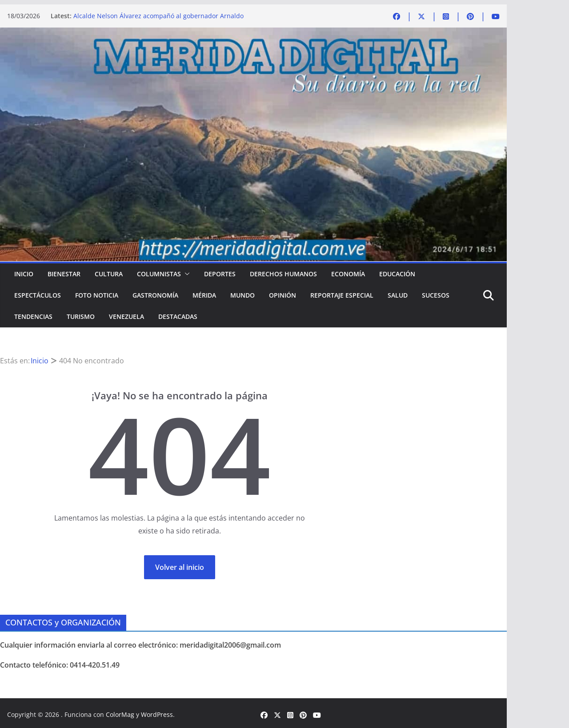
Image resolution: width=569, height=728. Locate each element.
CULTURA (109, 274)
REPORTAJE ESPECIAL (342, 295)
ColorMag (120, 714)
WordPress (157, 714)
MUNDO (242, 295)
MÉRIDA (204, 295)
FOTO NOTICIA (97, 295)
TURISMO (81, 316)
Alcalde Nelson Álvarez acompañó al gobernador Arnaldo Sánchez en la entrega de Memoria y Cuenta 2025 (158, 20)
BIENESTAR (64, 274)
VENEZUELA (126, 316)
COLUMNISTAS (159, 274)
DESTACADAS (178, 316)
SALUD (398, 295)
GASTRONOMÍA (155, 295)
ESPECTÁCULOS (38, 295)
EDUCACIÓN (397, 274)
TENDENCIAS (33, 316)
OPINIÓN (282, 295)
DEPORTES (220, 274)
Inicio (24, 274)
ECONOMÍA (348, 274)
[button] (185, 274)
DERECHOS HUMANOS (283, 274)
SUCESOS (436, 295)
